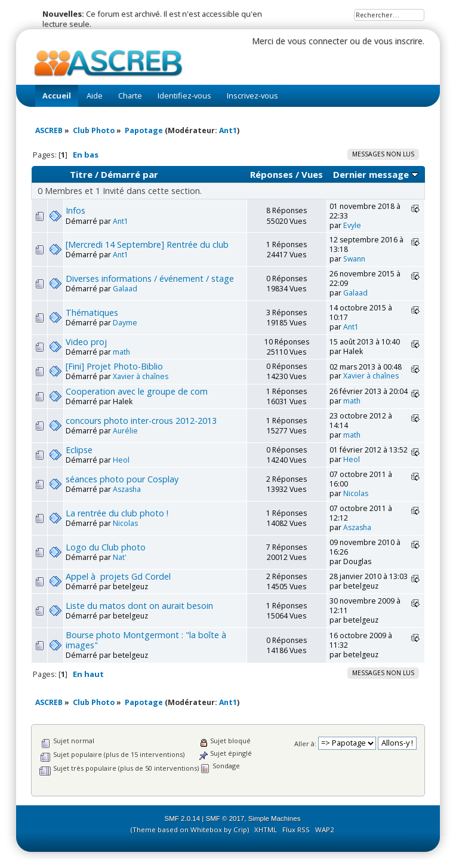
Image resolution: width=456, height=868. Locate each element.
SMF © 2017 (225, 818)
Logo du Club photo (106, 547)
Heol (121, 460)
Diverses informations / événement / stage (150, 278)
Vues (312, 174)
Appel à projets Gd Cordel (118, 576)
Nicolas (356, 493)
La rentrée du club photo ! (117, 513)
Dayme (125, 323)
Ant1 (228, 130)
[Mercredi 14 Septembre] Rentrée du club (147, 244)
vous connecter (318, 41)
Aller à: (305, 743)
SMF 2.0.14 (183, 818)
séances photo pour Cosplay (122, 479)
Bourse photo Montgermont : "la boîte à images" (147, 640)
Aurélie (125, 431)
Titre (81, 174)
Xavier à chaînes (141, 376)
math (121, 352)
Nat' (120, 557)
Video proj (86, 342)
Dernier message (376, 174)
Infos (76, 210)
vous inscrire (398, 41)
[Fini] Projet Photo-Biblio (114, 366)
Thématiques (92, 313)
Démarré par (130, 174)
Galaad (125, 289)
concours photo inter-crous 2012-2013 (141, 421)
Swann (354, 259)
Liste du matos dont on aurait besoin (139, 606)
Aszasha (127, 489)
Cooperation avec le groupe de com (137, 391)
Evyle (352, 225)
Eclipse (79, 450)
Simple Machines (275, 818)
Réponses (272, 174)
